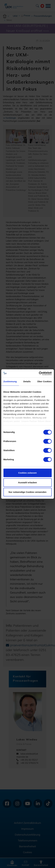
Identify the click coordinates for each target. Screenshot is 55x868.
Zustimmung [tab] (10, 381)
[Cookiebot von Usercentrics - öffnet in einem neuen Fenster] (39, 373)
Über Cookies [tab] (44, 381)
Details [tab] (27, 381)
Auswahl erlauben (27, 482)
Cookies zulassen (28, 473)
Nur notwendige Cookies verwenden (27, 492)
